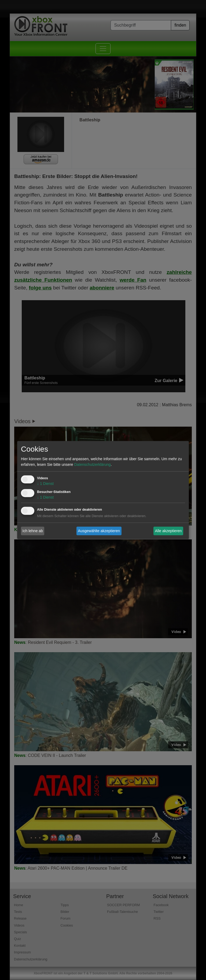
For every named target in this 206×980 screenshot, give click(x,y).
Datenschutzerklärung (92, 465)
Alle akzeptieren (168, 531)
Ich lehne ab (33, 531)
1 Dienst (45, 484)
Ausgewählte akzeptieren (99, 531)
